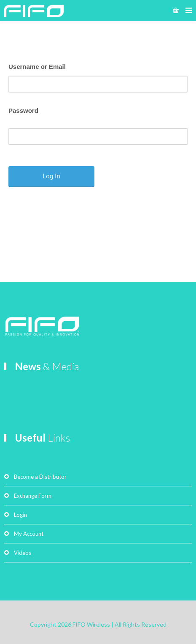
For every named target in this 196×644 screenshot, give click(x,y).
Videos (23, 553)
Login (20, 515)
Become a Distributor (40, 477)
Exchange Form (33, 496)
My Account (29, 534)
